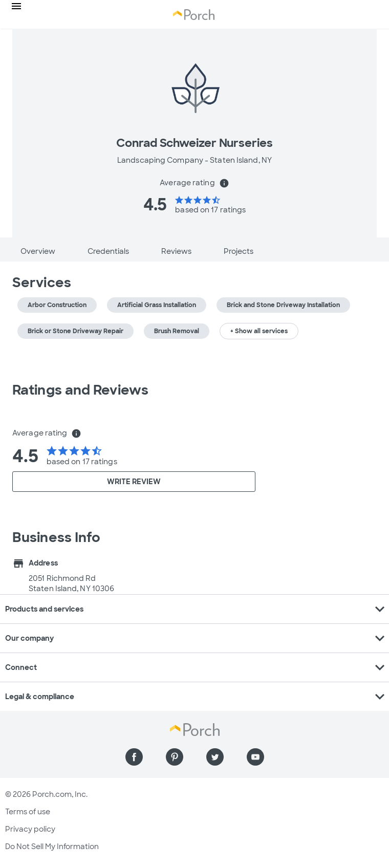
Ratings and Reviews (80, 390)
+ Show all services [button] (259, 331)
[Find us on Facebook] (134, 757)
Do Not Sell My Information (52, 847)
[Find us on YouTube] (255, 757)
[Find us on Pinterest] (175, 757)
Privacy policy (30, 829)
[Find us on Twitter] (215, 757)
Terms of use (28, 812)
